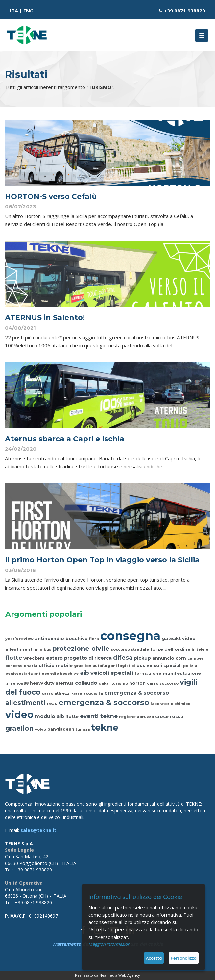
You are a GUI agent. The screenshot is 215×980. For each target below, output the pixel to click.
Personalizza (184, 958)
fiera (94, 639)
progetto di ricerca (88, 658)
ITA (14, 11)
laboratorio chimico (170, 704)
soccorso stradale (130, 649)
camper (195, 658)
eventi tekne (99, 716)
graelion (83, 666)
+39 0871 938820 (185, 11)
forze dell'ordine (170, 649)
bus (141, 665)
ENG (28, 11)
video (189, 638)
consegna (130, 636)
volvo (40, 729)
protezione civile (81, 649)
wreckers (34, 658)
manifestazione (182, 673)
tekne (105, 728)
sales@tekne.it (38, 830)
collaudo (86, 683)
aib (84, 673)
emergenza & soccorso (137, 693)
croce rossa (169, 716)
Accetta (154, 958)
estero (54, 658)
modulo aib (49, 716)
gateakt (171, 638)
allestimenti (19, 649)
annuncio (163, 658)
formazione (148, 673)
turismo (120, 683)
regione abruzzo (136, 717)
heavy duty (42, 683)
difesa (123, 658)
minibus (43, 649)
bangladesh (61, 729)
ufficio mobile (56, 665)
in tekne (200, 649)
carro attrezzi (56, 693)
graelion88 (17, 683)
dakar (104, 683)
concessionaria (21, 666)
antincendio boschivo (61, 638)
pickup (142, 658)
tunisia (83, 729)
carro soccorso (163, 683)
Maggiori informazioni (110, 944)
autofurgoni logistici (114, 666)
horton (137, 683)
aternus (65, 683)
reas (52, 704)
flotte (14, 658)
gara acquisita (87, 693)
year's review (19, 639)
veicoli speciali (164, 665)
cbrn (181, 658)
